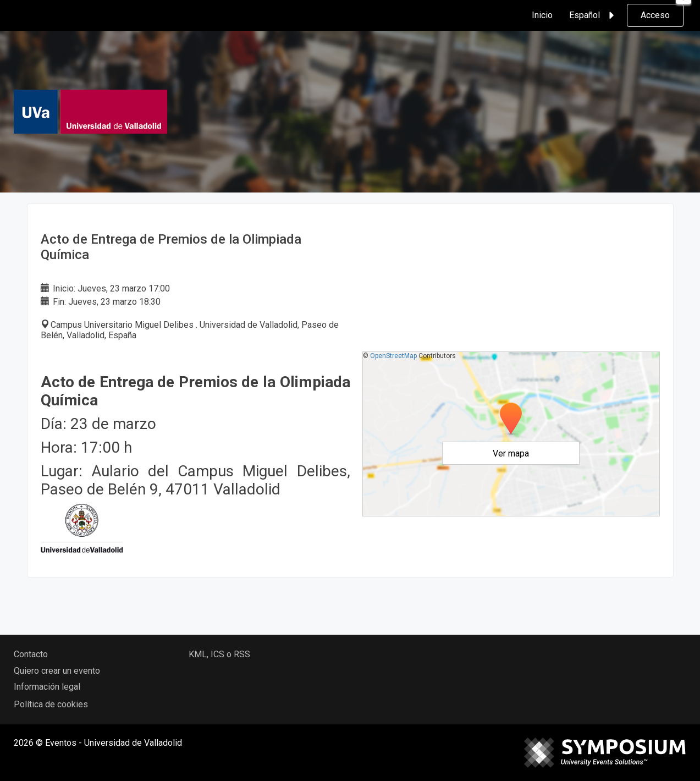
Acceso (655, 15)
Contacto (31, 654)
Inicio (542, 15)
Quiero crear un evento (57, 671)
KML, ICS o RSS (219, 654)
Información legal (47, 687)
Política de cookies (51, 704)
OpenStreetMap (393, 356)
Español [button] (593, 15)
